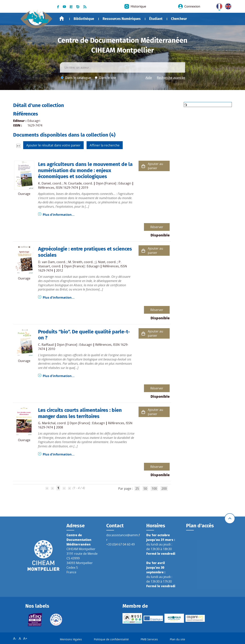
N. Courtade (73, 183)
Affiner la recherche (105, 145)
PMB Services (149, 639)
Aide (149, 78)
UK (227, 6)
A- (15, 638)
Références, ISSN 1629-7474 (58, 188)
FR (218, 6)
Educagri (34, 121)
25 (137, 489)
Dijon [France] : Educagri (114, 183)
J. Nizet (100, 262)
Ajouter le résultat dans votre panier (53, 145)
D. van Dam (46, 262)
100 (154, 489)
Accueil (62, 18)
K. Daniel (44, 183)
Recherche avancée (171, 78)
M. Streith (75, 262)
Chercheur (179, 19)
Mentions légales (71, 639)
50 (145, 489)
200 (164, 489)
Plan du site (177, 639)
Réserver (157, 227)
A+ (25, 638)
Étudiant (156, 19)
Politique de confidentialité (111, 639)
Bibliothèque (84, 19)
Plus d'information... (59, 215)
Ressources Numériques (122, 19)
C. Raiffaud (46, 345)
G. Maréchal (47, 423)
